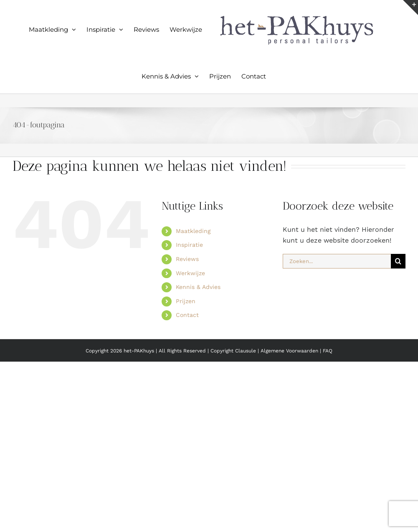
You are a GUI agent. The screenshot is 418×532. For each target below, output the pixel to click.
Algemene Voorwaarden (290, 351)
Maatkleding (193, 231)
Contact (187, 315)
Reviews (187, 259)
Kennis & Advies (198, 287)
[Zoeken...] (337, 261)
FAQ (328, 351)
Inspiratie (189, 245)
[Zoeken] (398, 261)
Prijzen (186, 301)
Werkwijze (190, 273)
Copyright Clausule (233, 351)
